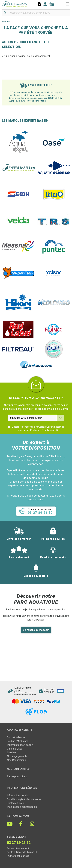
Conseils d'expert (17, 737)
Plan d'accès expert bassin (22, 807)
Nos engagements (17, 756)
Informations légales (18, 795)
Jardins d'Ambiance (18, 741)
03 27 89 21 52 (19, 843)
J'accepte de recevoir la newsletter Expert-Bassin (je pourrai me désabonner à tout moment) (38, 428)
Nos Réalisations (16, 760)
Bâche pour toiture (17, 777)
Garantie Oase (15, 749)
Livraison (12, 752)
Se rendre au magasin (36, 630)
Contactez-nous (16, 803)
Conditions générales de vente (24, 799)
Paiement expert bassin (20, 745)
